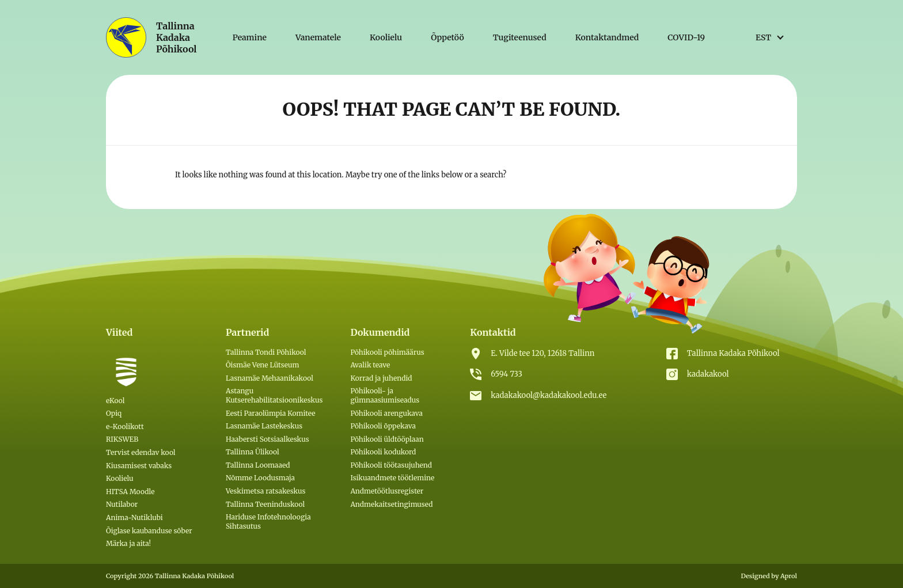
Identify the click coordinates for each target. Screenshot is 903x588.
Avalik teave (370, 365)
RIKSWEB (122, 439)
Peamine (250, 37)
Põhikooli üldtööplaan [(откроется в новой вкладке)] (387, 439)
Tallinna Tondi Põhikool (266, 352)
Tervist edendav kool (141, 452)
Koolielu (386, 37)
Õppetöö (447, 37)
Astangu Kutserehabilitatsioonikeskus (274, 395)
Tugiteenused (520, 37)
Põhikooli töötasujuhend (391, 465)
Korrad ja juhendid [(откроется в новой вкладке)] (381, 378)
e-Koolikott (125, 426)
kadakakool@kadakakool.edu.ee (549, 395)
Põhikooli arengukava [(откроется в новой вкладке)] (386, 413)
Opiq (114, 413)
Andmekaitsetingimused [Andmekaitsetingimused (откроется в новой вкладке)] (391, 504)
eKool (115, 401)
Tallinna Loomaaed (258, 465)
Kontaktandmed (607, 37)
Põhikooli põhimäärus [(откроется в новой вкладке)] (387, 352)
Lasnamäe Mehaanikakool (270, 378)
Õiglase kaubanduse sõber (149, 531)
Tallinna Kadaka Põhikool (733, 353)
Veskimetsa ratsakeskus (265, 491)
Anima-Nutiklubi (134, 517)
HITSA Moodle (130, 492)
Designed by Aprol (769, 576)
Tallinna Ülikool (253, 452)
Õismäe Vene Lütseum (263, 365)
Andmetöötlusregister (387, 491)
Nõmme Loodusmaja (260, 478)
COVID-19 (686, 37)
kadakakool (708, 374)
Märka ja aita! (128, 543)
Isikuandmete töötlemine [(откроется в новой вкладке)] (392, 478)
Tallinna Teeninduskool (265, 504)
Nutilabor (122, 504)
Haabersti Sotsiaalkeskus (268, 439)
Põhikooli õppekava (383, 426)
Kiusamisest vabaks (139, 466)
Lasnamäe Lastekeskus (264, 426)
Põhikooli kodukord (383, 452)
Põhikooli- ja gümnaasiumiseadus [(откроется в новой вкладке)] (385, 395)
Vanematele (318, 37)
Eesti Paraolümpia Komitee (271, 413)
